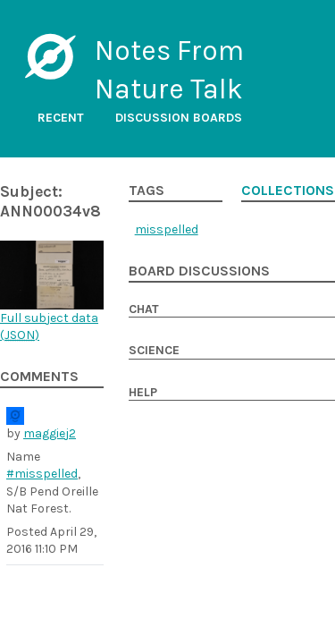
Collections (288, 191)
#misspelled (42, 474)
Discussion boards (179, 118)
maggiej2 (50, 433)
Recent (61, 118)
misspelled (167, 229)
